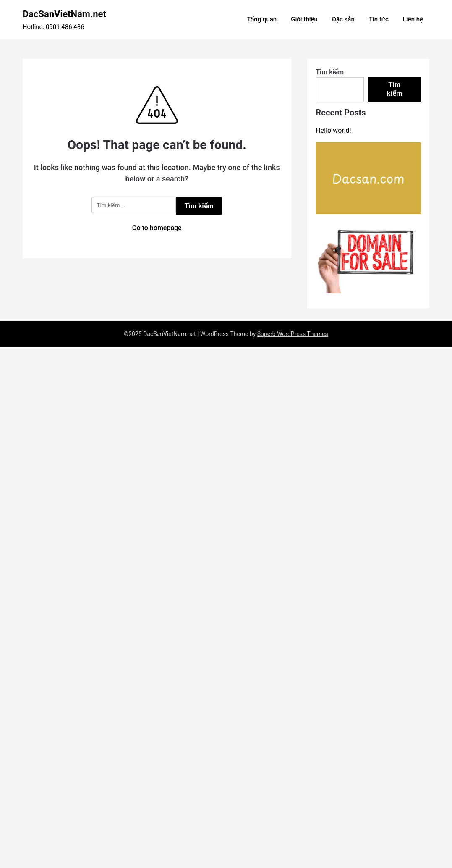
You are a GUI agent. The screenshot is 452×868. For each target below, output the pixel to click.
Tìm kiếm (330, 72)
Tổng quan (262, 19)
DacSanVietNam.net (64, 14)
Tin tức (379, 19)
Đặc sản (343, 19)
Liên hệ (413, 19)
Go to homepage (157, 228)
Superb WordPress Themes (293, 334)
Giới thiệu (304, 19)
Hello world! (333, 130)
